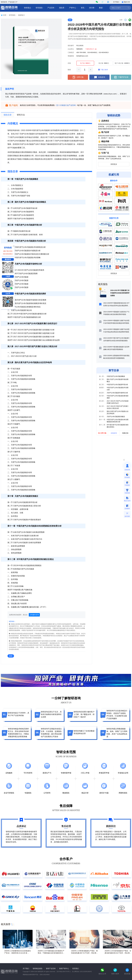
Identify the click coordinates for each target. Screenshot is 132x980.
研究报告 (40, 8)
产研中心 (73, 8)
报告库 (63, 8)
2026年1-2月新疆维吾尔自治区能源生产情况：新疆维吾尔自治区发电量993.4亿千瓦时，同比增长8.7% (18, 953)
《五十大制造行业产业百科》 (66, 105)
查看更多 (114, 164)
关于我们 (116, 2)
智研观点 (28, 8)
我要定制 (125, 433)
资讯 (83, 8)
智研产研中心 (64, 968)
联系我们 (76, 968)
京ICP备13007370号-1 (64, 972)
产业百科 (52, 8)
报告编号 (71, 46)
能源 (70, 20)
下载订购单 (103, 70)
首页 (5, 15)
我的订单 (126, 2)
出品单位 (71, 49)
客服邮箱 (71, 56)
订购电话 (71, 52)
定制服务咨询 (34, 615)
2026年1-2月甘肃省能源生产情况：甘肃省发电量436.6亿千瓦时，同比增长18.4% (118, 953)
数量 (69, 70)
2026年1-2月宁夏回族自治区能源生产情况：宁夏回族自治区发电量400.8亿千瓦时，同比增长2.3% (51, 953)
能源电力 (21, 15)
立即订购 (78, 77)
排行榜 (93, 8)
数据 (102, 8)
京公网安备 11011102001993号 (82, 972)
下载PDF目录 (121, 77)
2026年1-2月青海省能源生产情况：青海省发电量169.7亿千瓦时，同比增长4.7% (84, 953)
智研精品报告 (38, 968)
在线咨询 (99, 77)
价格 (69, 63)
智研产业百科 (51, 968)
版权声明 (10, 89)
